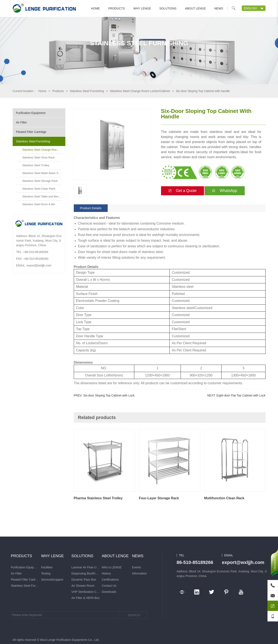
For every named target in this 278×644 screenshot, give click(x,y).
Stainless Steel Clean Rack (39, 189)
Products (117, 8)
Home (95, 8)
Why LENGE (142, 8)
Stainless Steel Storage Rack (40, 181)
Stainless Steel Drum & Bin (39, 204)
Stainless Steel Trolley (36, 165)
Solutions (168, 8)
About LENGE (195, 8)
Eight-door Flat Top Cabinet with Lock (241, 395)
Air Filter (21, 122)
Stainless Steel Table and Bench (42, 196)
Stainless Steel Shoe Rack (38, 157)
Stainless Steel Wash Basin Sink (42, 173)
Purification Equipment (31, 113)
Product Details (91, 208)
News (219, 8)
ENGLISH (250, 8)
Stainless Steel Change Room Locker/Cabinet (140, 91)
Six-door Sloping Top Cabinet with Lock (109, 395)
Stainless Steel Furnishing (87, 91)
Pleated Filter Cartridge (31, 132)
